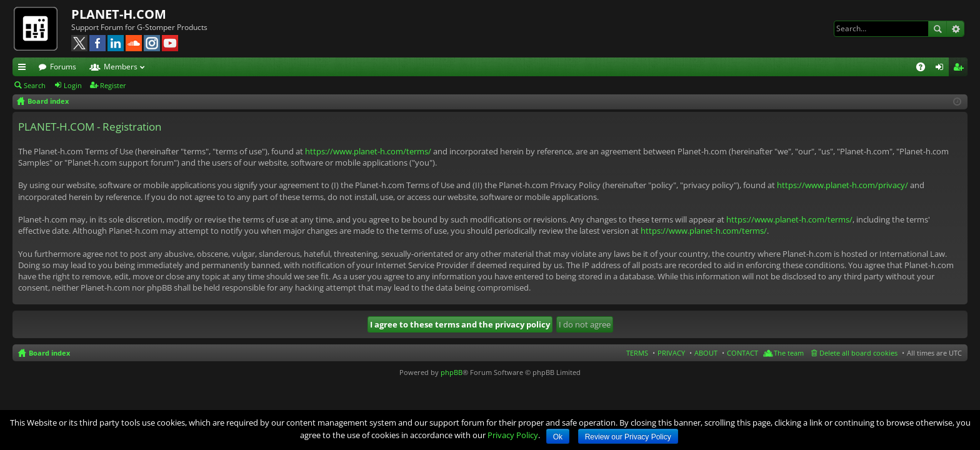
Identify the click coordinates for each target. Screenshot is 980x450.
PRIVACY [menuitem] (671, 353)
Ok (558, 437)
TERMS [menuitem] (637, 353)
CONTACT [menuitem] (742, 353)
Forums (63, 67)
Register (113, 85)
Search (937, 29)
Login (73, 85)
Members (121, 67)
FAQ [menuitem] (925, 69)
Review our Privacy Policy (628, 437)
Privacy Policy (513, 435)
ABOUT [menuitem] (706, 353)
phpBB (452, 372)
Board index (49, 353)
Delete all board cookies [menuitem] (858, 353)
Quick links (24, 69)
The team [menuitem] (789, 353)
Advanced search (955, 29)
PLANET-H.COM (119, 14)
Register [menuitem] (961, 69)
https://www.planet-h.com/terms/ (368, 151)
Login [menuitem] (942, 69)
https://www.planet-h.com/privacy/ (842, 185)
